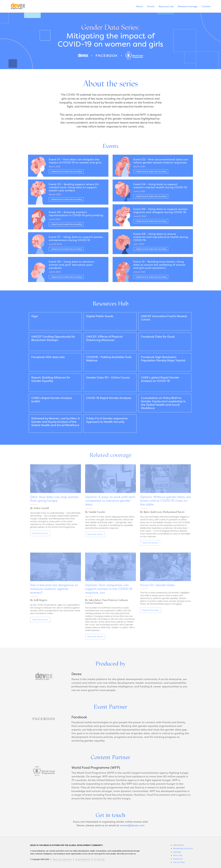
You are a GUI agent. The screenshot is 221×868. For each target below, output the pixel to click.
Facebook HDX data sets (48, 357)
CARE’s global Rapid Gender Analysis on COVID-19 (160, 379)
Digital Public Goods (100, 316)
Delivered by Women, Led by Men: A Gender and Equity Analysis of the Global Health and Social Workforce (56, 422)
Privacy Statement (83, 859)
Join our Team (179, 862)
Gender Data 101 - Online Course (108, 378)
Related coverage (188, 7)
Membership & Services (183, 848)
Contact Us (178, 859)
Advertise (177, 852)
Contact (206, 7)
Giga (35, 316)
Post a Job (178, 855)
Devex (21, 7)
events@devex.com (132, 826)
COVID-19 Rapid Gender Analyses (109, 398)
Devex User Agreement (62, 859)
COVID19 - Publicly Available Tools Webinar (109, 359)
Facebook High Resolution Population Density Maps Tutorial (163, 359)
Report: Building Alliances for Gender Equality (51, 379)
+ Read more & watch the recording (66, 172)
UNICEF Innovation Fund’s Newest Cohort (164, 318)
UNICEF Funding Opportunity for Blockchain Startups (53, 339)
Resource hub (166, 7)
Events (151, 7)
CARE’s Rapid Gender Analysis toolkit (52, 400)
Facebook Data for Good (158, 337)
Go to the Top (99, 859)
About (140, 7)
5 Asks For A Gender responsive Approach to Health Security (107, 420)
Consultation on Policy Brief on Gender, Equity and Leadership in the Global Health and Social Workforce (163, 403)
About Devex (179, 845)
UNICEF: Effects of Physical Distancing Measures (104, 339)
